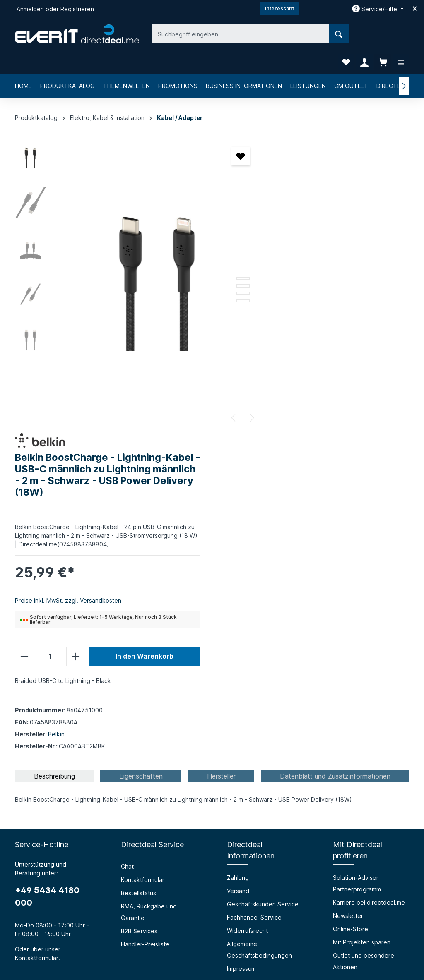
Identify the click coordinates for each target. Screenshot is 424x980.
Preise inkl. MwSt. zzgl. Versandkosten (308, 302)
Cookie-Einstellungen (256, 710)
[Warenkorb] (383, 34)
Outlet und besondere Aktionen (364, 663)
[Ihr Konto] (364, 34)
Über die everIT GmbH (46, 775)
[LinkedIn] (234, 927)
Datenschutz (244, 683)
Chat (127, 568)
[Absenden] (395, 863)
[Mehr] (401, 34)
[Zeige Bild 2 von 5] (221, 255)
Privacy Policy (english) (259, 696)
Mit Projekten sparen (362, 643)
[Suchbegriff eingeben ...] (202, 34)
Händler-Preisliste (145, 646)
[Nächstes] (229, 395)
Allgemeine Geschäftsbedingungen (259, 651)
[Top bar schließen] (415, 9)
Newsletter (348, 617)
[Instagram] (212, 927)
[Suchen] (300, 34)
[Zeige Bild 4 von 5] (221, 270)
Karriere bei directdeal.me (369, 604)
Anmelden (30, 9)
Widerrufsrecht (247, 632)
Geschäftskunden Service (263, 605)
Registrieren (77, 9)
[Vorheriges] (212, 395)
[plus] (316, 358)
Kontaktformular (37, 659)
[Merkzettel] (346, 34)
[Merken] (218, 133)
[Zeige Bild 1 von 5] (221, 248)
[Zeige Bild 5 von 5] (221, 278)
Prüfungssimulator (145, 788)
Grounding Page (143, 815)
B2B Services (139, 632)
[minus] (264, 358)
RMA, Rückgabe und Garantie (149, 613)
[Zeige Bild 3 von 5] (221, 263)
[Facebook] (190, 927)
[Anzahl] (290, 358)
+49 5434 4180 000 (47, 598)
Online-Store (351, 630)
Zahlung (238, 579)
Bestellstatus (139, 594)
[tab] (54, 477)
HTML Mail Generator (150, 801)
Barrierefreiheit (142, 775)
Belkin (296, 435)
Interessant (279, 8)
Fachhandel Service (254, 619)
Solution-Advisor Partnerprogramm (357, 585)
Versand (238, 592)
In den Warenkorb (373, 358)
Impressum (241, 670)
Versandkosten (214, 954)
